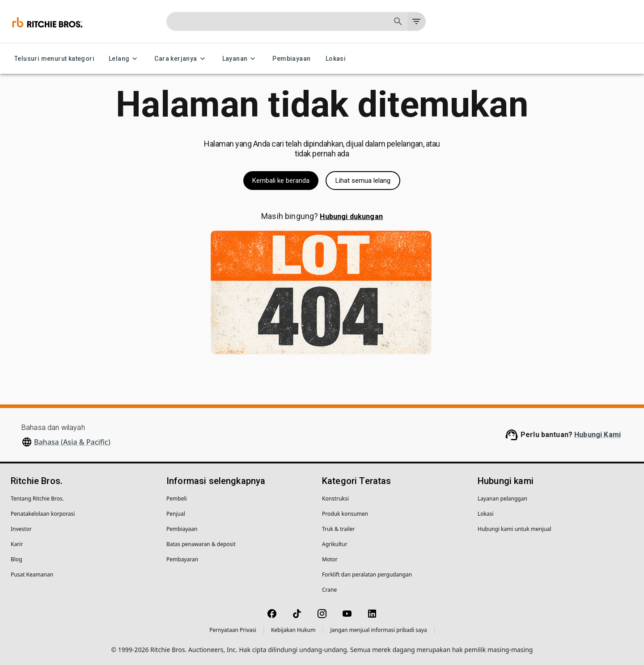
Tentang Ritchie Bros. (37, 499)
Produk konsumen (345, 514)
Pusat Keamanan (32, 575)
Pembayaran (182, 559)
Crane (329, 590)
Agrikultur (335, 544)
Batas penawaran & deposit (201, 544)
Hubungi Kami (597, 435)
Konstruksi (335, 499)
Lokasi (335, 59)
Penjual (176, 514)
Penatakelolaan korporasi (43, 514)
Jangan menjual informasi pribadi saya (378, 630)
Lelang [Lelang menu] (124, 59)
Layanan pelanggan (502, 499)
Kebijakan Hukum (293, 630)
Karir (17, 544)
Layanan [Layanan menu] (240, 59)
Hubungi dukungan (351, 217)
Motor (330, 559)
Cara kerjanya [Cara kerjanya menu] (181, 59)
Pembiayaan (291, 59)
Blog (17, 559)
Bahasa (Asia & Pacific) (72, 442)
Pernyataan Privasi (233, 630)
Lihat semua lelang (363, 181)
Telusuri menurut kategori (54, 59)
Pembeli (177, 499)
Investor (21, 529)
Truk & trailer (339, 529)
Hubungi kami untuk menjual (515, 529)
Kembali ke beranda (281, 181)
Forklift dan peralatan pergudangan (367, 575)
